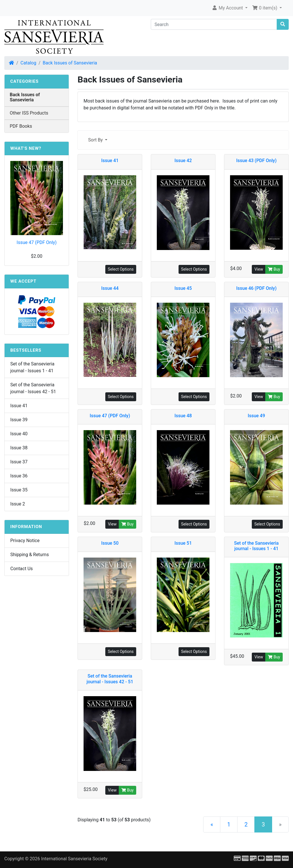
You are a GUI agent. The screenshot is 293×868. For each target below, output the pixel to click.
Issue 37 (19, 462)
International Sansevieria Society (74, 859)
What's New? (26, 148)
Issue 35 (19, 490)
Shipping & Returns (30, 555)
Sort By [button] (96, 140)
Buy (274, 269)
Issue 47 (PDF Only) (37, 242)
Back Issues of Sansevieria (70, 63)
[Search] (214, 24)
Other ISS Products (29, 113)
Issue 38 (19, 448)
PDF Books (21, 126)
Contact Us (22, 569)
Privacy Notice (25, 541)
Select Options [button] (121, 269)
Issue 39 (19, 420)
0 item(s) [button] (265, 8)
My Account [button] (228, 8)
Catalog (28, 63)
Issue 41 (19, 406)
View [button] (259, 269)
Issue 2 (18, 504)
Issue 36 (19, 476)
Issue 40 (19, 434)
